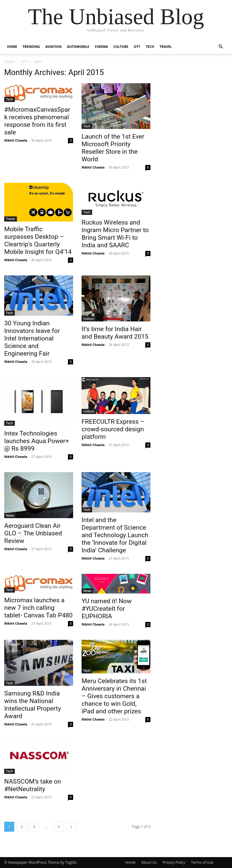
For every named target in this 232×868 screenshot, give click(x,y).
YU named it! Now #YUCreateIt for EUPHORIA (106, 609)
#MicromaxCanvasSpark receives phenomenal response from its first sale (37, 121)
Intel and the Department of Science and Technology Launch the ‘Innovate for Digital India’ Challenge (115, 535)
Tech (150, 46)
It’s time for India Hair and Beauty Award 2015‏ (115, 333)
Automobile (78, 46)
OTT (137, 46)
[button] (221, 47)
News (10, 515)
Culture (121, 46)
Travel (166, 46)
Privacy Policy (174, 862)
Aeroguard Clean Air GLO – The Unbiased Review (33, 533)
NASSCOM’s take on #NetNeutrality (33, 785)
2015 (24, 62)
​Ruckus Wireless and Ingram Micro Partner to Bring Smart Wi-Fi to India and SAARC (115, 234)
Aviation (53, 46)
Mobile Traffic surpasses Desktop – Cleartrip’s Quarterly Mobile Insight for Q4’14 (38, 240)
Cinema (101, 46)
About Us (149, 862)
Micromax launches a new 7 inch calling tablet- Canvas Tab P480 (38, 608)
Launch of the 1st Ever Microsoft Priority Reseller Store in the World (113, 148)
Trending (31, 46)
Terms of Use (202, 862)
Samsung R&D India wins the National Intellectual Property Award (32, 705)
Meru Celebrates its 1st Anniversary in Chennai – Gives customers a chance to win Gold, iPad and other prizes (114, 696)
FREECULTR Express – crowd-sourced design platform (113, 429)
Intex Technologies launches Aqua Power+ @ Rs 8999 (37, 441)
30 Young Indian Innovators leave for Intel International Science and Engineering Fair (32, 338)
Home (12, 46)
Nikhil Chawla (16, 140)
